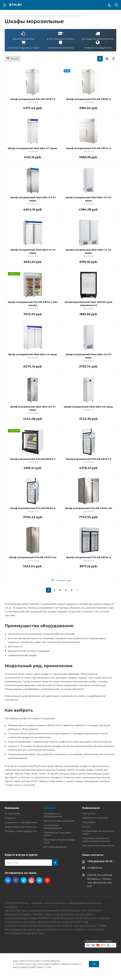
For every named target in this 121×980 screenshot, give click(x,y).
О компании (12, 814)
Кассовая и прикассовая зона (59, 841)
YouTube (47, 880)
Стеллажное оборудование (53, 827)
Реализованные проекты (21, 827)
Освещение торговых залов (57, 834)
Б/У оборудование (55, 847)
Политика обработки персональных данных (96, 840)
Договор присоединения (98, 846)
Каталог (49, 808)
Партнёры (89, 822)
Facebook (16, 880)
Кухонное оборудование (59, 821)
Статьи (86, 827)
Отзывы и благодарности (21, 831)
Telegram (39, 880)
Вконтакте (8, 880)
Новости (10, 818)
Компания (12, 808)
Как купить (89, 813)
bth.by (16, 5)
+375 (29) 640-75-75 (100, 861)
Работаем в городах (95, 818)
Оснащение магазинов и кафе (98, 832)
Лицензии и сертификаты (21, 822)
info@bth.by (95, 868)
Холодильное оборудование (53, 815)
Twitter (24, 880)
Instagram (32, 880)
